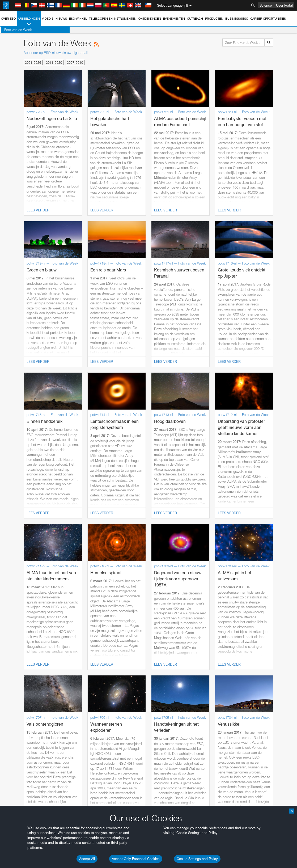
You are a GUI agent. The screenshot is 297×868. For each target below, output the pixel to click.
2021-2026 (33, 63)
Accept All (87, 859)
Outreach (195, 19)
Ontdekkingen (150, 19)
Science (266, 5)
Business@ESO (237, 19)
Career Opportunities (268, 19)
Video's (48, 19)
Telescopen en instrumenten (113, 19)
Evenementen (174, 19)
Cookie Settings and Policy (197, 859)
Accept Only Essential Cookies (136, 859)
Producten (214, 19)
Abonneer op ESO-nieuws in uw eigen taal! (56, 53)
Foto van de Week (17, 30)
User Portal (284, 5)
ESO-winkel (78, 19)
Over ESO (8, 19)
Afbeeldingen (29, 22)
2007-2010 (75, 63)
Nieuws (61, 19)
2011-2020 (54, 63)
